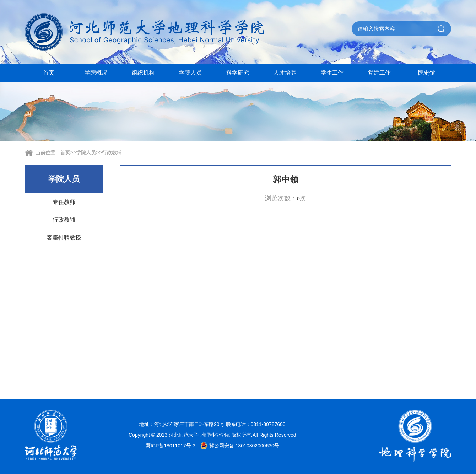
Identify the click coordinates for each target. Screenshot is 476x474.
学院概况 (96, 73)
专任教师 (64, 202)
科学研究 (238, 73)
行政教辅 (112, 152)
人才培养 (285, 73)
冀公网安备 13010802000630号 (238, 446)
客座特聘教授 (64, 238)
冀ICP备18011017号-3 (171, 446)
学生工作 (332, 73)
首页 (49, 73)
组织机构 (143, 73)
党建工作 (379, 73)
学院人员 (190, 73)
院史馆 (427, 73)
